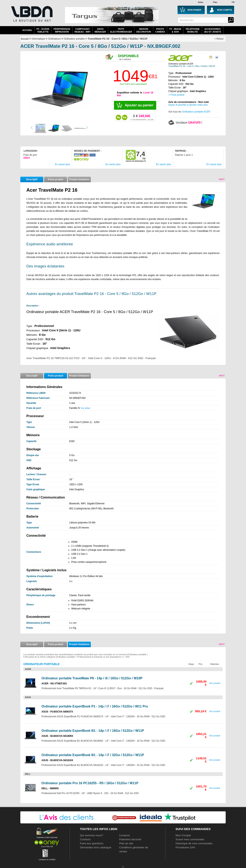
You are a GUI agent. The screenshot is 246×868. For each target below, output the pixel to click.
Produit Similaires (79, 179)
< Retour (219, 39)
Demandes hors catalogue (96, 847)
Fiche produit (56, 179)
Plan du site (126, 843)
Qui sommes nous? (91, 835)
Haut (222, 179)
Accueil (27, 30)
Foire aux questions (92, 843)
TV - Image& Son (175, 30)
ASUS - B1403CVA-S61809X (57, 736)
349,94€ (142, 117)
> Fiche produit (176, 95)
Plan (215, 2)
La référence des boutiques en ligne (31, 16)
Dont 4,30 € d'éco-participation (133, 84)
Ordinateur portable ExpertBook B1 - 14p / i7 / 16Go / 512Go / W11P (93, 731)
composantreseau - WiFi (82, 30)
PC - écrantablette (43, 30)
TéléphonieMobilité (192, 30)
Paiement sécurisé (130, 839)
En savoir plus (63, 164)
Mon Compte (183, 835)
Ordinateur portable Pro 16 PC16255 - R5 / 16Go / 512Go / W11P (90, 783)
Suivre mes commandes (190, 839)
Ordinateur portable (74, 39)
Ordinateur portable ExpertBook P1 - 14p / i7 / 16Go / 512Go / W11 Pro (95, 706)
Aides (201, 2)
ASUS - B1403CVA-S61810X (57, 760)
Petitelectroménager (121, 30)
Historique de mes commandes (194, 843)
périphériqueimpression (62, 30)
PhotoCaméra (160, 30)
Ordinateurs (54, 39)
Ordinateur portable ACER (196, 112)
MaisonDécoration (144, 30)
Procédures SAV (185, 847)
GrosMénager (100, 30)
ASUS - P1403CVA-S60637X (57, 712)
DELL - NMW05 (50, 788)
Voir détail (85, 408)
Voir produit (215, 683)
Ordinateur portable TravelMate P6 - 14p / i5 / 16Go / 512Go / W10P (92, 678)
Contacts (85, 839)
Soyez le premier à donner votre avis (188, 105)
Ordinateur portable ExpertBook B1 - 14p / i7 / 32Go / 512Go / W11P (93, 755)
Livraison (125, 835)
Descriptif (32, 179)
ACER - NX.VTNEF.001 (54, 684)
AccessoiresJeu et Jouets (213, 30)
